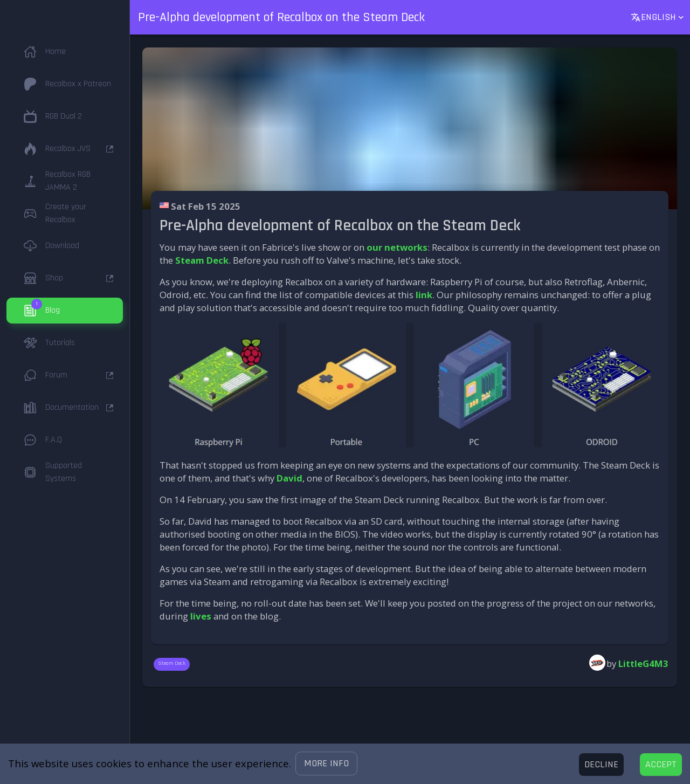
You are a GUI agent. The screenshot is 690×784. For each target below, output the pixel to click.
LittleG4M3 (643, 663)
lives (201, 616)
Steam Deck (202, 260)
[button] (326, 764)
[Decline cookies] (601, 765)
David (289, 478)
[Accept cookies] (661, 765)
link (424, 295)
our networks (397, 247)
